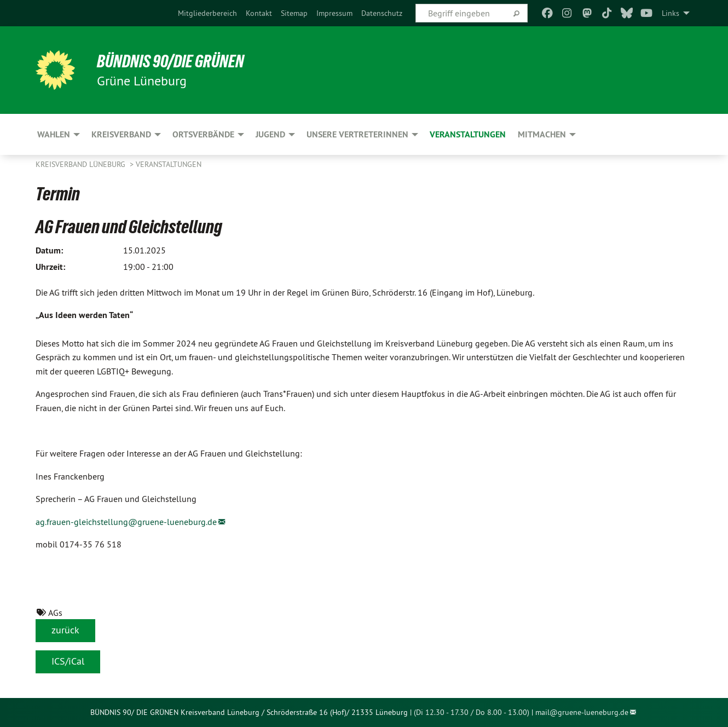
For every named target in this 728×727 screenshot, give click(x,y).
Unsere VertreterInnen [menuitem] (357, 134)
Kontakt (259, 13)
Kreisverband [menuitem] (121, 134)
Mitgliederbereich (207, 13)
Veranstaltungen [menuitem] (468, 134)
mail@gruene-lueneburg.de (582, 712)
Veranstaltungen (169, 164)
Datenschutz (382, 13)
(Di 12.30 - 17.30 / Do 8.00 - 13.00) (472, 712)
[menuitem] (207, 13)
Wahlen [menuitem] (54, 134)
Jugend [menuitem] (270, 134)
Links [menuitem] (671, 13)
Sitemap (294, 13)
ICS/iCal (68, 661)
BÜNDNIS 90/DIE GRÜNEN (171, 61)
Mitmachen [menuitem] (542, 134)
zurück (65, 630)
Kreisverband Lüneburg (82, 164)
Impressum (334, 13)
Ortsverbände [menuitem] (203, 134)
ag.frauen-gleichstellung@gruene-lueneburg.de (126, 522)
